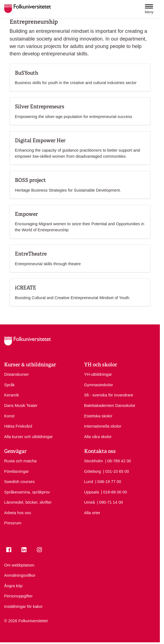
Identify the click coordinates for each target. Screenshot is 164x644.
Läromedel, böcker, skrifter (28, 502)
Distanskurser (16, 374)
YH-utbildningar (98, 374)
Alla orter (92, 513)
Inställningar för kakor (23, 607)
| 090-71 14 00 (110, 502)
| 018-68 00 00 (114, 492)
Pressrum (13, 523)
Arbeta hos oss (18, 513)
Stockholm (94, 461)
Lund (89, 482)
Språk (9, 385)
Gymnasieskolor (99, 385)
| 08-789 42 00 (118, 461)
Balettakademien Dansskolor (110, 406)
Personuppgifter (18, 596)
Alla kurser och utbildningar (28, 437)
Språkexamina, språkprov (27, 492)
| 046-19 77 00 (108, 481)
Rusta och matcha (20, 461)
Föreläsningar (16, 471)
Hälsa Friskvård (18, 426)
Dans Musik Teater (21, 406)
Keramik (12, 395)
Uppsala (92, 492)
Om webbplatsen (19, 565)
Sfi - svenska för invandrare (109, 395)
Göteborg (93, 471)
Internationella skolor (103, 426)
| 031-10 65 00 (116, 471)
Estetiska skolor (98, 416)
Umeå (90, 502)
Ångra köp (13, 586)
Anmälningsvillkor (20, 575)
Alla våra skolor (98, 437)
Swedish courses (19, 482)
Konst (9, 416)
